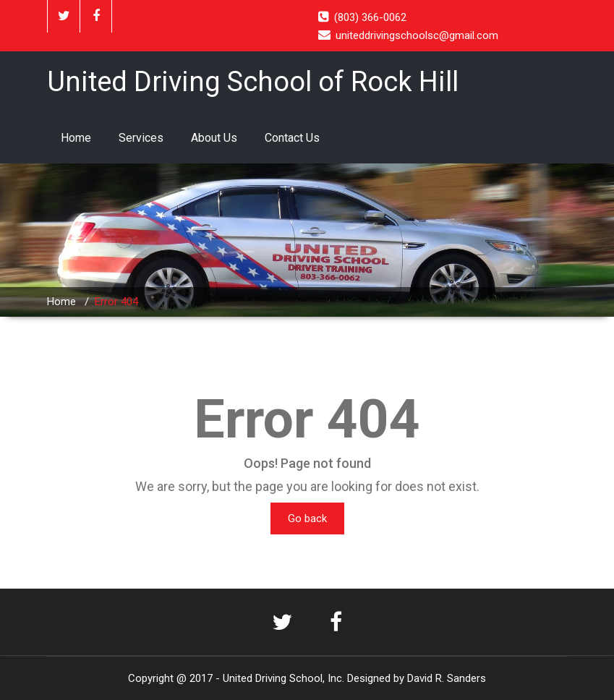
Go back (307, 518)
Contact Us (292, 138)
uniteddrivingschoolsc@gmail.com (417, 35)
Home (76, 138)
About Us (214, 138)
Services (141, 138)
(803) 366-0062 (370, 17)
